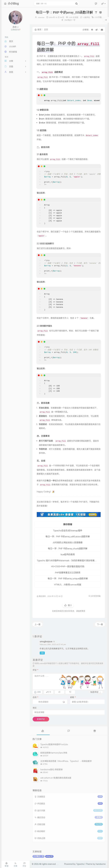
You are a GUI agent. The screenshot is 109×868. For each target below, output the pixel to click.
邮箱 (73, 697)
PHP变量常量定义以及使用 (68, 572)
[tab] (43, 731)
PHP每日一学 (70, 20)
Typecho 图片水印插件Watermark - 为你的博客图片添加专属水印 (68, 560)
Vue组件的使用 (68, 554)
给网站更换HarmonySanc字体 (54, 753)
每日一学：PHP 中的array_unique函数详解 (68, 578)
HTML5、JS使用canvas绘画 (68, 585)
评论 (35, 670)
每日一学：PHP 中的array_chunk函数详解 (68, 548)
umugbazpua (46, 641)
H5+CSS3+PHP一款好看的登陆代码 (68, 566)
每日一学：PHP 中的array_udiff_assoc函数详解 (68, 536)
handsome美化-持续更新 (52, 769)
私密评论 (94, 692)
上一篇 (37, 624)
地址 (35, 708)
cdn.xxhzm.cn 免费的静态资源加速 (56, 778)
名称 (35, 697)
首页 (38, 30)
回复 (42, 653)
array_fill (49, 856)
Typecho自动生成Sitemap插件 (68, 530)
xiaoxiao (41, 17)
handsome (101, 864)
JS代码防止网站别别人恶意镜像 (68, 542)
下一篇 (100, 624)
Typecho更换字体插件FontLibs (54, 744)
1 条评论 (86, 17)
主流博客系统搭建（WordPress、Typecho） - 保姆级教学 (66, 761)
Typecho (80, 864)
